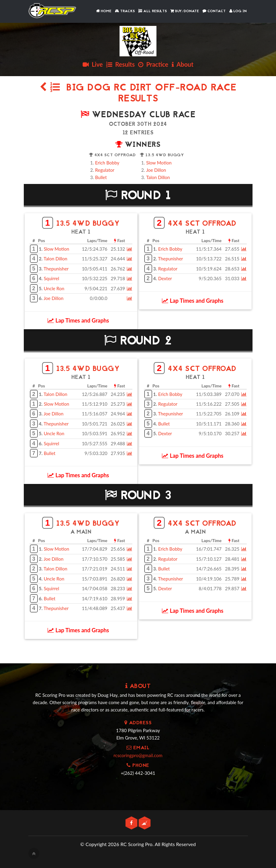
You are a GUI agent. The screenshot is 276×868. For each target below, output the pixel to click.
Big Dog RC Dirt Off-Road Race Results (138, 94)
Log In (238, 11)
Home (104, 11)
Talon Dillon (158, 177)
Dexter (165, 278)
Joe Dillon (156, 170)
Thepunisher (56, 269)
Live (93, 64)
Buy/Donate (185, 11)
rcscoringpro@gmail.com (138, 755)
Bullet (101, 177)
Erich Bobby (107, 163)
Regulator (105, 170)
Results (120, 64)
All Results (153, 11)
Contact (214, 11)
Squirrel (51, 278)
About (183, 64)
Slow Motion (159, 163)
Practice (153, 64)
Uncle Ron (54, 288)
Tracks (125, 11)
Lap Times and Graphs (78, 320)
